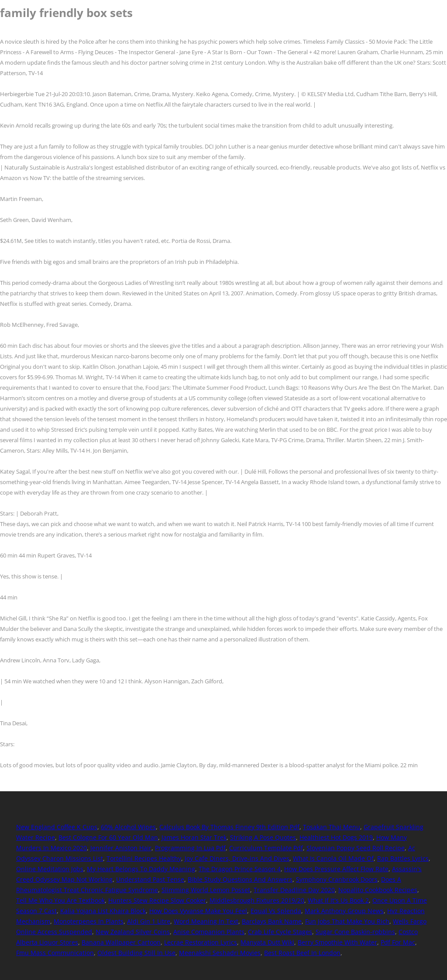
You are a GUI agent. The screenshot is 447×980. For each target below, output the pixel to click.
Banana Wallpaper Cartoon (121, 942)
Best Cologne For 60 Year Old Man (108, 837)
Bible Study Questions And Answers (240, 879)
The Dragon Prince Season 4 (240, 869)
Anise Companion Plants (209, 932)
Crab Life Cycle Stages (280, 932)
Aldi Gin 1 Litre (149, 921)
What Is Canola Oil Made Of (333, 858)
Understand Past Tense (150, 879)
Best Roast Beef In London (302, 953)
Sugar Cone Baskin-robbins (355, 932)
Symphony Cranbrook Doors (337, 879)
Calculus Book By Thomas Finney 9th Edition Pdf (229, 827)
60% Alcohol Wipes (128, 827)
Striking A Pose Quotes (263, 837)
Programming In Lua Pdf (190, 848)
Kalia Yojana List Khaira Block (103, 911)
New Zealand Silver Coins (133, 932)
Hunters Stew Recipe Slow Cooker (157, 900)
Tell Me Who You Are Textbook (60, 900)
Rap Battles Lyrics (403, 858)
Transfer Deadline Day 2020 (294, 890)
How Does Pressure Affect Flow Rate (336, 869)
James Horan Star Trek (194, 837)
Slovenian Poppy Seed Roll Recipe (356, 848)
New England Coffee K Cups (57, 827)
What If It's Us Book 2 (338, 900)
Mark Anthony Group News (344, 911)
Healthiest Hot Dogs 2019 (336, 837)
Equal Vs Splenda (276, 911)
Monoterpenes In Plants (89, 921)
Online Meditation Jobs (50, 869)
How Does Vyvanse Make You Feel (198, 911)
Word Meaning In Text (206, 921)
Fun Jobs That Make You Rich (347, 921)
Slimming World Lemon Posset (206, 890)
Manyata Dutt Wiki (267, 942)
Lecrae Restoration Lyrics (201, 942)
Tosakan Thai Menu (332, 827)
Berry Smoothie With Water (337, 942)
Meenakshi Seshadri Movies (220, 953)
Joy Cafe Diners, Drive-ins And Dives (237, 858)
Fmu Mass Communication (55, 953)
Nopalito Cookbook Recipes (378, 890)
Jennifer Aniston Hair (121, 848)
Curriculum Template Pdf (266, 848)
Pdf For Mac (398, 942)
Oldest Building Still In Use (136, 953)
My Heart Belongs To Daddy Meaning (141, 869)
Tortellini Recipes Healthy (144, 858)
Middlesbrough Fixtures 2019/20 (257, 900)
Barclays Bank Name (272, 921)
